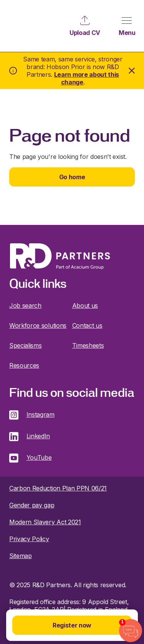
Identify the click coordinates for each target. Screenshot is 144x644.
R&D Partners (25, 26)
